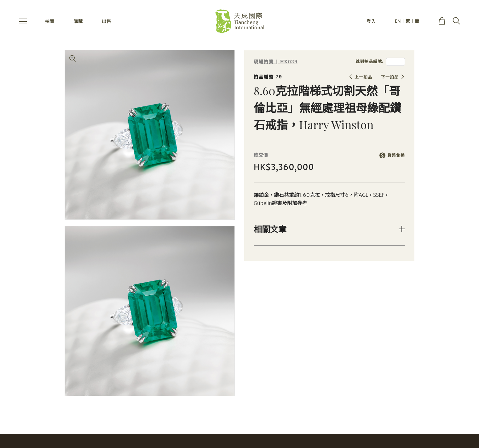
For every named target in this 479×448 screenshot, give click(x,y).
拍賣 (50, 21)
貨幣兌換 (396, 155)
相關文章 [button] (270, 229)
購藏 (78, 21)
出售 (107, 21)
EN (398, 21)
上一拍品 (363, 77)
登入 (371, 21)
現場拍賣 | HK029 (276, 62)
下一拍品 (390, 77)
